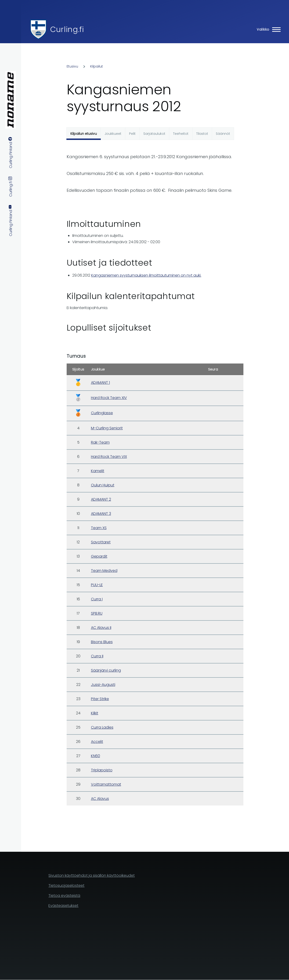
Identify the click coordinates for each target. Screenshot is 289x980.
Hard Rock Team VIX (109, 457)
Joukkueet (113, 134)
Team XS (99, 528)
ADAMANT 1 (100, 383)
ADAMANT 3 (101, 514)
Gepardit (99, 556)
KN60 (96, 756)
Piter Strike (100, 699)
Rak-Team (100, 442)
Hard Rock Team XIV (109, 398)
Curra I (97, 599)
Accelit (97, 742)
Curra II (97, 656)
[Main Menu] (267, 29)
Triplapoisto (102, 770)
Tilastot (202, 134)
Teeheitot (181, 134)
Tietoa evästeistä (64, 896)
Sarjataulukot (154, 134)
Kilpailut (97, 66)
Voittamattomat (106, 784)
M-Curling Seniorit (107, 428)
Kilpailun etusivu (84, 134)
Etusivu (72, 66)
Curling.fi (67, 29)
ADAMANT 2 (101, 499)
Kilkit (95, 713)
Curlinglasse (102, 413)
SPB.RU (97, 613)
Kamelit (98, 471)
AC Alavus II (101, 628)
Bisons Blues (102, 642)
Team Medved (104, 571)
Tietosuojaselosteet (66, 886)
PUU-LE (97, 585)
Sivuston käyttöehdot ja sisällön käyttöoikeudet (92, 875)
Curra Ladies (102, 727)
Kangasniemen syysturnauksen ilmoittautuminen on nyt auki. (146, 275)
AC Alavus (100, 799)
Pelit (132, 134)
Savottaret (101, 542)
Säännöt (223, 134)
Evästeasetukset (63, 906)
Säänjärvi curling (106, 670)
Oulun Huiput (103, 485)
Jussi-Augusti (103, 685)
